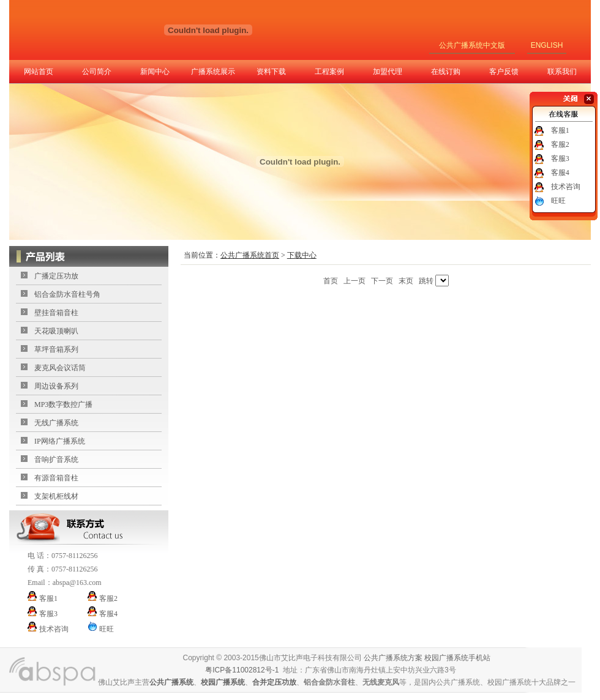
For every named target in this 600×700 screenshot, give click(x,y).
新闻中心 (155, 72)
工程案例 (329, 72)
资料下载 (271, 72)
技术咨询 (566, 187)
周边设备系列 (56, 386)
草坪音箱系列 (56, 349)
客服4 (560, 173)
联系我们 (562, 72)
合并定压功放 (274, 682)
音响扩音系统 (56, 460)
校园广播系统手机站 (457, 658)
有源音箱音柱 (56, 478)
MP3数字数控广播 (63, 404)
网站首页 (39, 72)
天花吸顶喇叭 (56, 331)
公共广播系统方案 (393, 658)
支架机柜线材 (56, 496)
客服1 (560, 130)
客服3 (560, 158)
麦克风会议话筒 (60, 368)
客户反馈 (504, 72)
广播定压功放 (56, 276)
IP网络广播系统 (60, 441)
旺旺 (558, 201)
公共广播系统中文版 (472, 45)
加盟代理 (388, 72)
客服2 (560, 144)
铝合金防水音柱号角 (67, 294)
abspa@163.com (77, 583)
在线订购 (446, 72)
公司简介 (97, 72)
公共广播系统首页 (250, 255)
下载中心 (302, 255)
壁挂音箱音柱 (56, 313)
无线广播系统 (56, 423)
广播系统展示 (213, 72)
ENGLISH (547, 45)
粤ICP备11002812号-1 (242, 670)
